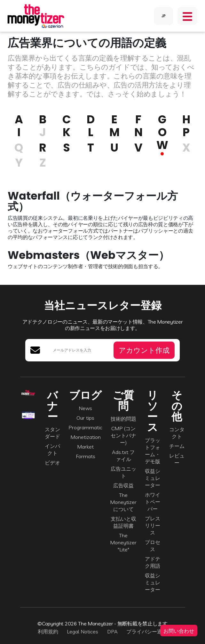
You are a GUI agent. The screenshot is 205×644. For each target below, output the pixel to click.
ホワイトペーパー (153, 502)
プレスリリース (153, 525)
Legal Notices (83, 632)
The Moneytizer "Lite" (123, 542)
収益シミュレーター (153, 478)
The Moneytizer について (123, 502)
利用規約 (48, 632)
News (85, 408)
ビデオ (52, 463)
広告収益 (123, 485)
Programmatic (85, 427)
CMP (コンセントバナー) (123, 435)
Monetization (86, 437)
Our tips (85, 418)
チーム (177, 446)
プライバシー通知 (147, 632)
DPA (112, 632)
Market (85, 447)
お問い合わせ (179, 631)
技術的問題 (123, 419)
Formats (86, 456)
